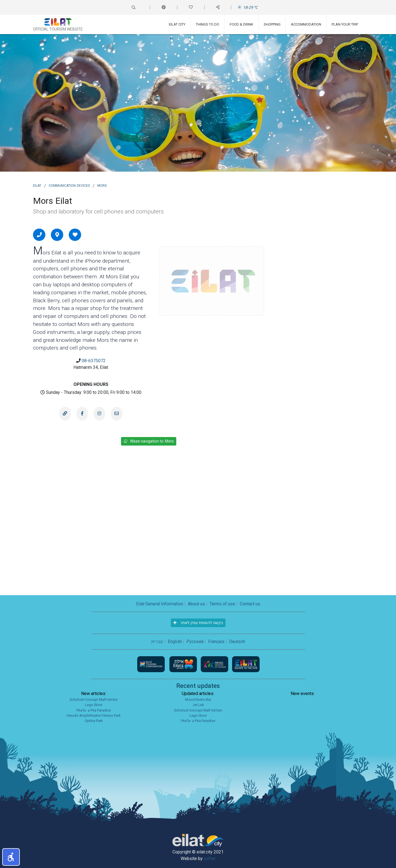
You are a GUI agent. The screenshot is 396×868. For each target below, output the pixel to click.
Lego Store (94, 705)
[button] (11, 857)
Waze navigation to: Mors (149, 441)
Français (216, 642)
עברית (157, 642)
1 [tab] (194, 178)
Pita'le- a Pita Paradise (94, 710)
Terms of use (222, 604)
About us (196, 604)
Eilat (37, 185)
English (175, 642)
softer (210, 859)
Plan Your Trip (345, 24)
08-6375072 (94, 361)
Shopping (272, 24)
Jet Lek (198, 705)
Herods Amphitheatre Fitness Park (94, 715)
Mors (102, 185)
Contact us (250, 604)
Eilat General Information (160, 604)
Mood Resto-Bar (198, 700)
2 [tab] (202, 178)
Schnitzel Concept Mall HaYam (94, 700)
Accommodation (306, 24)
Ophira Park (94, 721)
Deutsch (237, 642)
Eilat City (177, 24)
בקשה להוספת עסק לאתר (198, 623)
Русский (195, 642)
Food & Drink (241, 24)
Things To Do (207, 24)
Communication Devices (69, 185)
